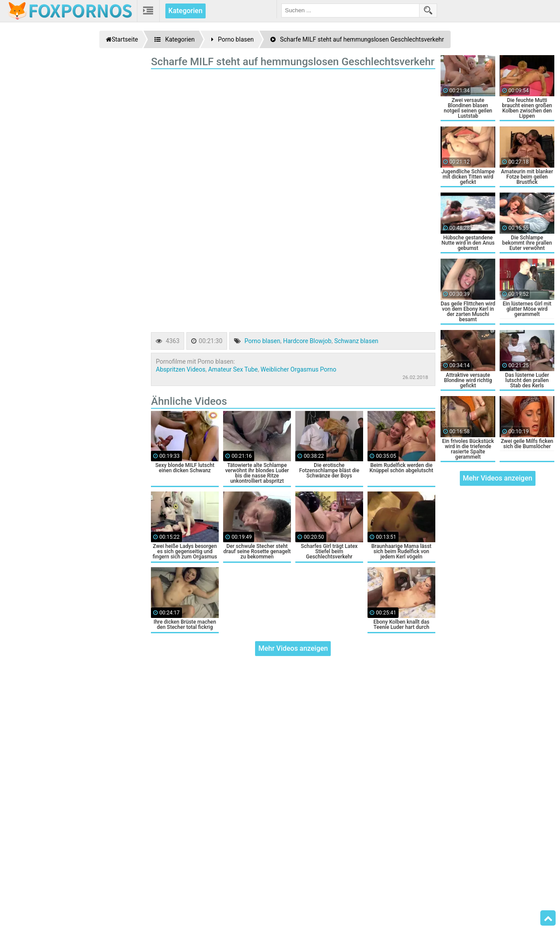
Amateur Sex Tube (233, 369)
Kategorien (185, 11)
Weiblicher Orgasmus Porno (298, 369)
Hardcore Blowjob (307, 341)
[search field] (350, 11)
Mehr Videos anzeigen (293, 648)
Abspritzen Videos (180, 369)
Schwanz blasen (356, 341)
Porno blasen (262, 341)
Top (548, 918)
